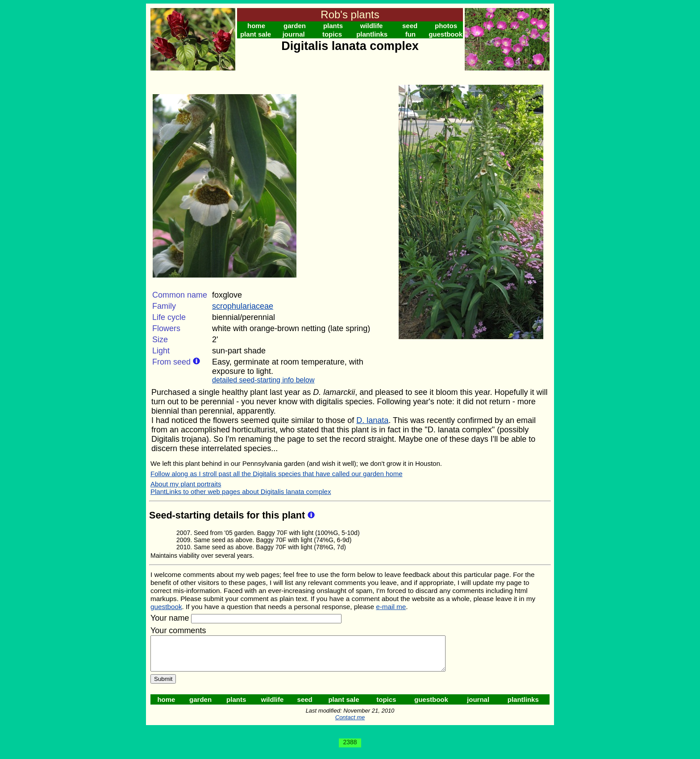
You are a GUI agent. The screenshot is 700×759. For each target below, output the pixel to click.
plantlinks (372, 34)
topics (332, 34)
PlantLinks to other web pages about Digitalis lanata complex (241, 491)
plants (333, 26)
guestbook (446, 34)
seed (410, 26)
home (256, 26)
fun (410, 34)
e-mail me (391, 607)
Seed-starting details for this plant (228, 515)
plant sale (256, 34)
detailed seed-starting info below (263, 380)
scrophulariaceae (243, 306)
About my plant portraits (186, 484)
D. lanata (372, 420)
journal (294, 34)
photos (446, 26)
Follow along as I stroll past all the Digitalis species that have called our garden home (276, 474)
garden (295, 26)
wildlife (372, 26)
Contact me (350, 724)
